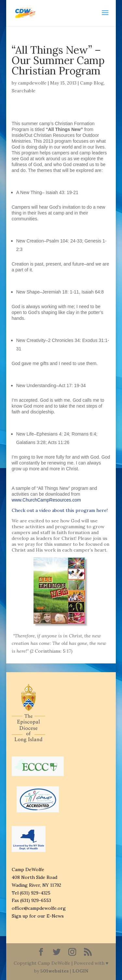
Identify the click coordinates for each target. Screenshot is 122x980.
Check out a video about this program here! (60, 510)
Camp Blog (92, 83)
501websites (54, 971)
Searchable (24, 91)
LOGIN (80, 971)
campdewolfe (32, 83)
